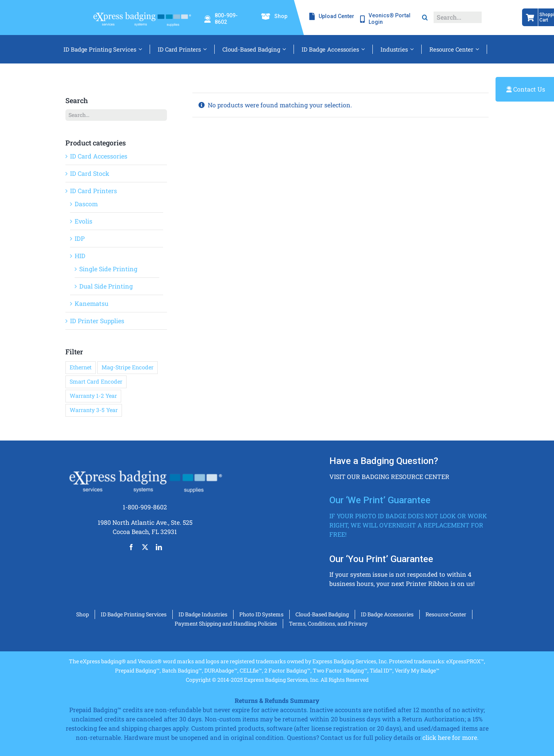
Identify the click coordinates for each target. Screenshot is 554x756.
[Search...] (458, 17)
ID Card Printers (93, 191)
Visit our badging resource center (389, 476)
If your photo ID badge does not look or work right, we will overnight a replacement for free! (408, 525)
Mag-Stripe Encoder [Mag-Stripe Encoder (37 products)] (128, 367)
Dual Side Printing (106, 286)
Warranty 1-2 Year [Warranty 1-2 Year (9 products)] (93, 396)
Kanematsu (92, 303)
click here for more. (451, 737)
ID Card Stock (90, 173)
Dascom (86, 204)
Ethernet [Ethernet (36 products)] (81, 367)
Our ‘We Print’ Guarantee (380, 500)
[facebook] (131, 547)
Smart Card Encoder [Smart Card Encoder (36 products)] (96, 381)
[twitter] (145, 547)
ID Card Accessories (99, 156)
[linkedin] (159, 547)
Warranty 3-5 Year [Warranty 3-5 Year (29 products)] (94, 410)
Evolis (83, 221)
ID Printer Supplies (97, 321)
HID (80, 256)
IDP (80, 238)
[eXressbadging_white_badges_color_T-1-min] (142, 11)
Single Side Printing (108, 269)
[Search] (425, 17)
